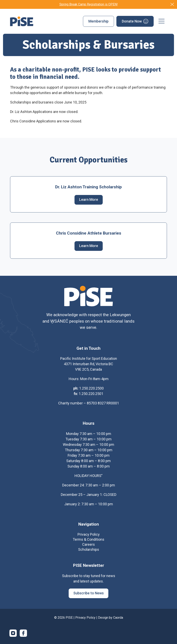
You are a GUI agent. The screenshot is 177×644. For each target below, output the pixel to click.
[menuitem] (98, 21)
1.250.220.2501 (91, 395)
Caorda (118, 619)
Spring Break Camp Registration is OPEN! (89, 4)
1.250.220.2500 (91, 390)
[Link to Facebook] (23, 635)
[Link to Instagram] (13, 635)
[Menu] (161, 21)
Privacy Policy (85, 619)
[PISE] (22, 21)
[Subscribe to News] (88, 595)
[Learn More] (89, 200)
